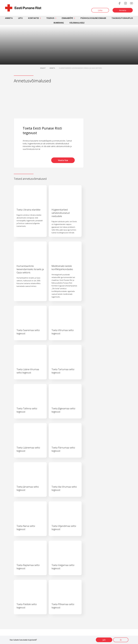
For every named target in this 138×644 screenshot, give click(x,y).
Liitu (20, 18)
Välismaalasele (77, 23)
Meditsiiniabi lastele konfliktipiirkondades (62, 268)
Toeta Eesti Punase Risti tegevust (42, 130)
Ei (121, 640)
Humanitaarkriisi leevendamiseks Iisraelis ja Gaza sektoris (30, 269)
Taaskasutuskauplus (122, 18)
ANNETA (52, 68)
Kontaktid (34, 18)
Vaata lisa (63, 160)
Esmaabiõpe (67, 18)
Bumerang (59, 23)
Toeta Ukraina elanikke (29, 210)
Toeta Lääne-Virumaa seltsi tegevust (28, 371)
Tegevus (50, 18)
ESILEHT (43, 68)
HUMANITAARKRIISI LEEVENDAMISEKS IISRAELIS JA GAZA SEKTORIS (80, 68)
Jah (104, 640)
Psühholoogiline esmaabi (93, 18)
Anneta (9, 18)
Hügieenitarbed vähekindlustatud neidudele (61, 213)
